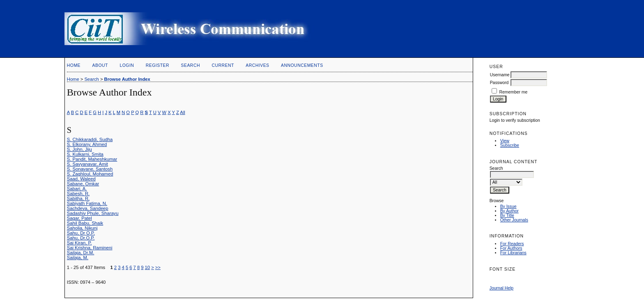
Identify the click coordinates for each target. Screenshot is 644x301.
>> (158, 267)
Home (74, 65)
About (100, 65)
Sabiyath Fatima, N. (87, 203)
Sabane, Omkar (83, 184)
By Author (509, 211)
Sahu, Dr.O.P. (81, 238)
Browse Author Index (127, 79)
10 (147, 267)
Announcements (302, 65)
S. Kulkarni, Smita (85, 154)
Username (500, 75)
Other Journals (514, 220)
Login (127, 65)
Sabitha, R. (78, 198)
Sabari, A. (77, 189)
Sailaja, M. (78, 258)
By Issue (508, 206)
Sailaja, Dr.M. (81, 253)
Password (499, 83)
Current (223, 65)
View (505, 141)
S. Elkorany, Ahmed (87, 144)
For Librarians (513, 253)
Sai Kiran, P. (79, 243)
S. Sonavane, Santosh (90, 169)
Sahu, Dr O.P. (81, 233)
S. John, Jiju (79, 149)
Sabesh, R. (78, 194)
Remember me (514, 92)
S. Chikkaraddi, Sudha (90, 139)
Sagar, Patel (79, 218)
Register (158, 65)
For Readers (512, 244)
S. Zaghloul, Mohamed (90, 174)
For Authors (511, 248)
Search (191, 65)
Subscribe (510, 145)
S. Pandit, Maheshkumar (92, 159)
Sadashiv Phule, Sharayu (93, 213)
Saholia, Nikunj (82, 228)
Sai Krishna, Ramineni (90, 248)
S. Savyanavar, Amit (87, 164)
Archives (257, 65)
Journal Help (501, 288)
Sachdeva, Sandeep (88, 208)
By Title (507, 215)
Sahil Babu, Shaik (85, 223)
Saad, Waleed (81, 179)
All (182, 112)
